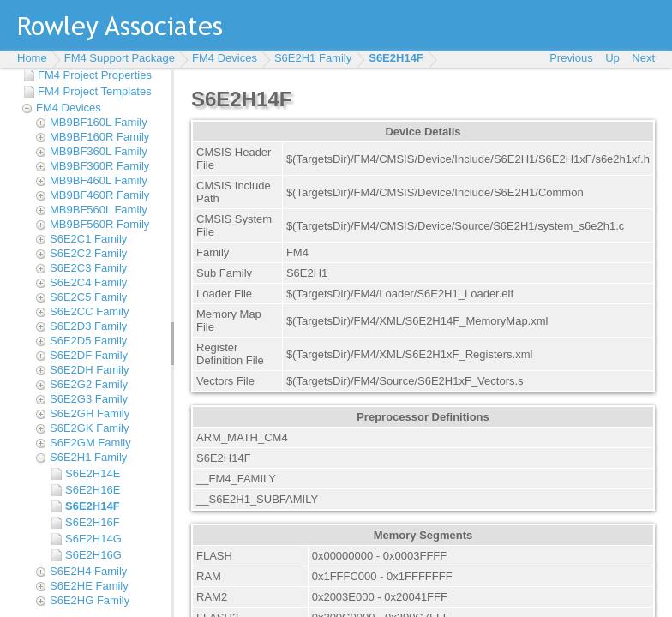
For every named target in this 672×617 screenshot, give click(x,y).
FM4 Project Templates (95, 91)
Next (643, 58)
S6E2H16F (93, 522)
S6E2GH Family (90, 413)
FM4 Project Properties (95, 75)
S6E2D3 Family (88, 326)
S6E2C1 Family (88, 239)
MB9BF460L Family (99, 180)
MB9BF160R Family (99, 137)
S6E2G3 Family (89, 399)
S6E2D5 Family (88, 341)
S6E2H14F (396, 58)
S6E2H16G (93, 555)
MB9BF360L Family (99, 151)
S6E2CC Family (89, 311)
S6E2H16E (93, 490)
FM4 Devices (225, 58)
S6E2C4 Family (88, 282)
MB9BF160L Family (99, 122)
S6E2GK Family (89, 428)
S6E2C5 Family (88, 297)
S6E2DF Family (89, 355)
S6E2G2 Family (89, 384)
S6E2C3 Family (88, 268)
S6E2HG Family (90, 600)
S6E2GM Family (90, 443)
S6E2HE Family (89, 586)
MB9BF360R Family (99, 166)
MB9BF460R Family (99, 195)
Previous (571, 58)
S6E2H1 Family (313, 58)
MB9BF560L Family (99, 210)
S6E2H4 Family (88, 571)
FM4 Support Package (120, 58)
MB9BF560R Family (99, 224)
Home (32, 58)
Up (612, 58)
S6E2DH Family (89, 370)
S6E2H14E (93, 473)
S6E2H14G (93, 539)
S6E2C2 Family (88, 253)
